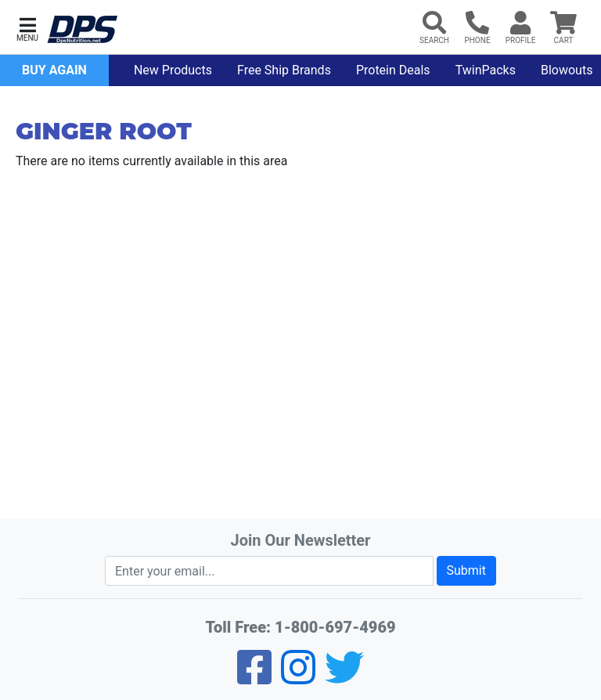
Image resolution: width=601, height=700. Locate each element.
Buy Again (54, 70)
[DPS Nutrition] (82, 30)
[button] (27, 28)
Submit (466, 570)
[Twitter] (344, 678)
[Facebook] (254, 678)
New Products (173, 70)
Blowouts (567, 70)
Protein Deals (393, 70)
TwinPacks (486, 70)
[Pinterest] (298, 678)
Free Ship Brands (284, 70)
